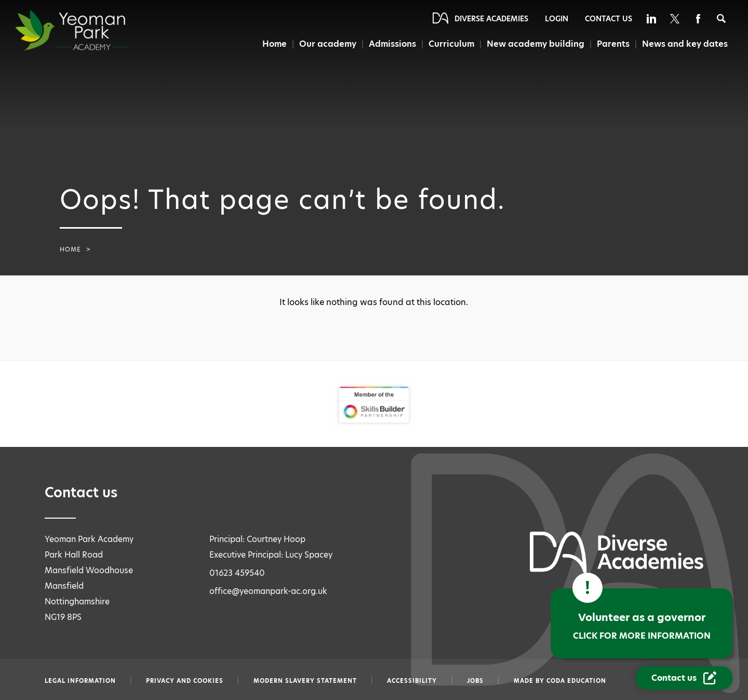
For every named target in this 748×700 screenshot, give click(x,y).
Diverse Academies (491, 19)
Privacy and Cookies (185, 681)
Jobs (475, 681)
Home (275, 44)
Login (557, 19)
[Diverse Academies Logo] (90, 30)
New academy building (536, 44)
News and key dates (685, 44)
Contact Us (609, 19)
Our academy (328, 44)
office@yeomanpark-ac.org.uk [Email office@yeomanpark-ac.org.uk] (268, 591)
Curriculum (451, 44)
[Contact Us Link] (684, 678)
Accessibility (412, 681)
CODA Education (576, 681)
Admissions (392, 44)
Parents (613, 44)
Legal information (80, 681)
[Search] (721, 18)
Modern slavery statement (305, 681)
